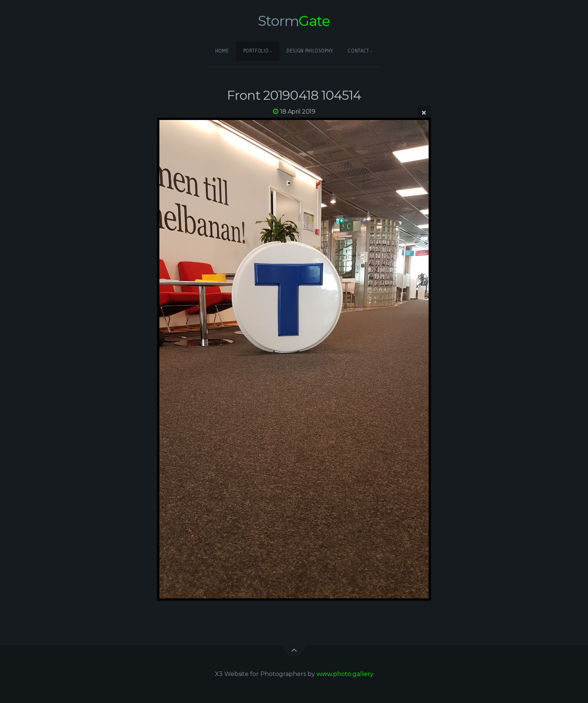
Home (222, 51)
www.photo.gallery (345, 674)
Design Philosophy (310, 51)
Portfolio (256, 51)
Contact (358, 51)
